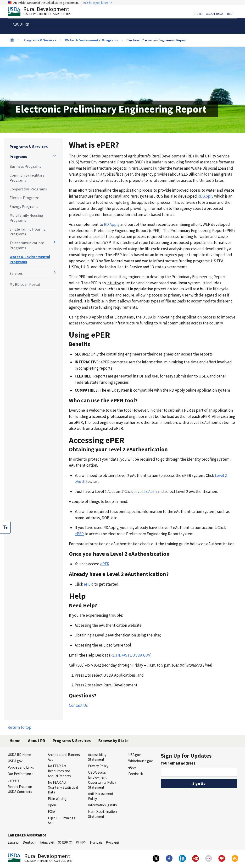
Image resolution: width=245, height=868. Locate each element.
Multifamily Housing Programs (26, 218)
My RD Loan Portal (25, 284)
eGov (132, 767)
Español (14, 842)
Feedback (136, 774)
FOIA (51, 811)
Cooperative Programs (28, 189)
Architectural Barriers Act (64, 757)
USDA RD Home (19, 755)
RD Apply (206, 196)
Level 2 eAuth (145, 491)
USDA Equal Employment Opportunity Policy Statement (102, 780)
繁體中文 (65, 842)
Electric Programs (25, 198)
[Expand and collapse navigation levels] (55, 156)
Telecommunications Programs (27, 245)
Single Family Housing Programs (28, 232)
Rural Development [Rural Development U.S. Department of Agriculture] (44, 12)
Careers (14, 780)
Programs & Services (40, 40)
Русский (112, 842)
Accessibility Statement (97, 757)
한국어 (81, 842)
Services (16, 273)
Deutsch (29, 842)
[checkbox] (5, 527)
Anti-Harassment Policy (101, 796)
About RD (36, 741)
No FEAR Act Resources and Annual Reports (59, 771)
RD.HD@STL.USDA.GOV (130, 655)
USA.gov (134, 755)
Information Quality (103, 805)
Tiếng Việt (47, 842)
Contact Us (78, 705)
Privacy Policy (98, 766)
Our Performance (21, 774)
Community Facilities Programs (27, 178)
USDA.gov (15, 761)
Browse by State (113, 741)
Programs (18, 156)
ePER (79, 534)
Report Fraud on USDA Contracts (20, 789)
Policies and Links (21, 767)
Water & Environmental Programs (92, 40)
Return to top (19, 727)
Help (230, 14)
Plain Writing (57, 799)
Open (52, 805)
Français (96, 842)
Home (198, 14)
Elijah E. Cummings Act (61, 820)
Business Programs (25, 166)
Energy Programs (24, 206)
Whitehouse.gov (140, 761)
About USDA (215, 14)
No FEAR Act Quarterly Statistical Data (63, 787)
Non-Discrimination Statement (102, 814)
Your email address (178, 763)
